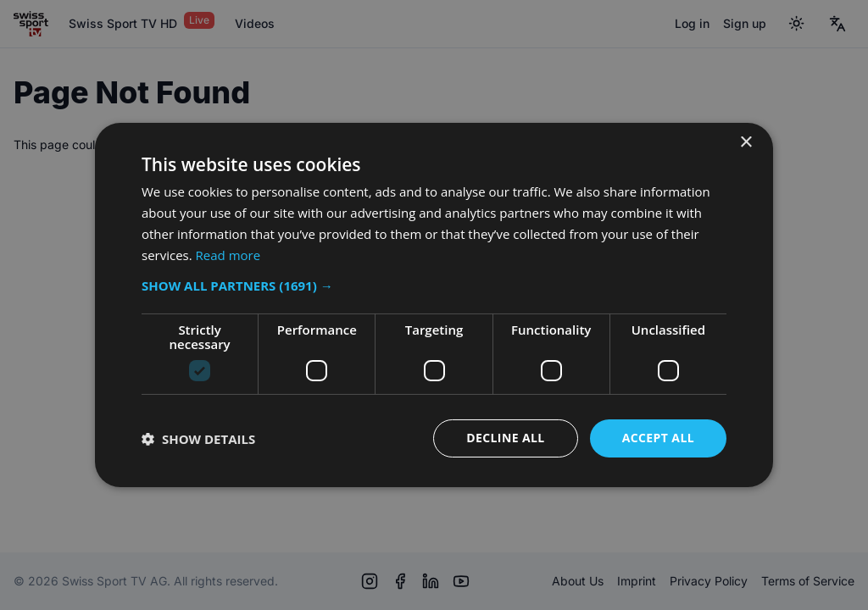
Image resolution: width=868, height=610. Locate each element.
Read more (228, 255)
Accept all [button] (658, 438)
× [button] (746, 143)
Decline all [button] (505, 438)
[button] (434, 286)
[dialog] (434, 305)
